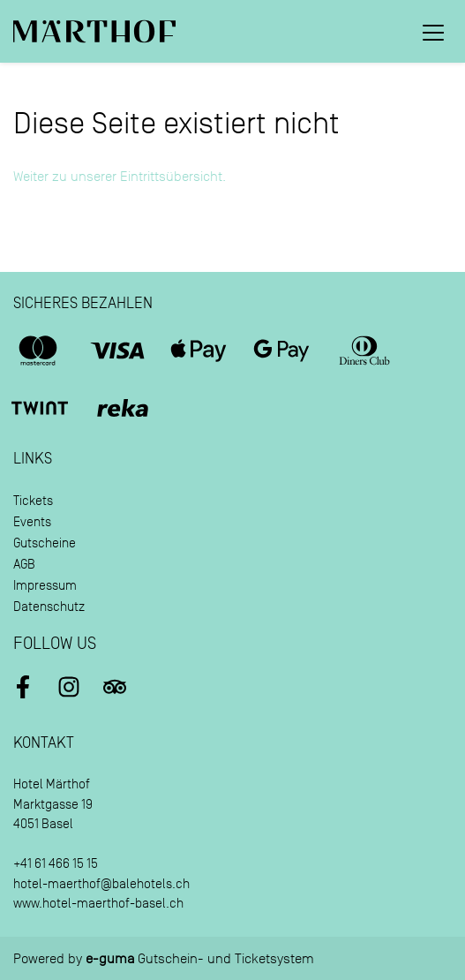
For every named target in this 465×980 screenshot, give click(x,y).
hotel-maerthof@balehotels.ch (101, 884)
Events (32, 522)
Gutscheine (45, 543)
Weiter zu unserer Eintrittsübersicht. (120, 177)
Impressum (45, 586)
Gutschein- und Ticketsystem (200, 959)
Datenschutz (49, 607)
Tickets (33, 501)
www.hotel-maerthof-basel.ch (98, 904)
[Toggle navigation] (433, 32)
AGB (24, 565)
